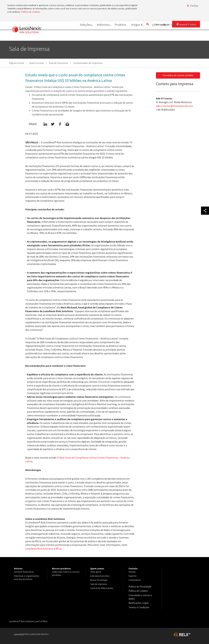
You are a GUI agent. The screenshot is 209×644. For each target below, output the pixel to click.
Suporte (133, 576)
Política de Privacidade (140, 586)
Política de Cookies (138, 591)
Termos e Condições (138, 606)
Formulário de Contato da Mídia (178, 75)
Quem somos (169, 36)
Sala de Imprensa (99, 584)
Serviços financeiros (24, 572)
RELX (59, 549)
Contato (190, 36)
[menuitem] (82, 37)
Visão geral (96, 572)
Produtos (119, 36)
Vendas (132, 572)
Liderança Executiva (100, 576)
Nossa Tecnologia (99, 580)
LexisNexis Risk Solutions (39, 549)
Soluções (80, 36)
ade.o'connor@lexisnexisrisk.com (174, 106)
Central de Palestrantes (102, 588)
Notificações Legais (138, 602)
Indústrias (100, 36)
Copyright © (19, 633)
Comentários (135, 580)
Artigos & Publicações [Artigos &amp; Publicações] (143, 36)
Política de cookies (31, 12)
